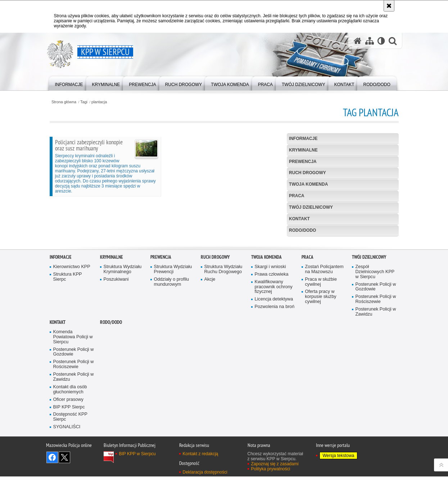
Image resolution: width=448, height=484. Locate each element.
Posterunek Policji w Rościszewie (376, 385)
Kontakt (299, 219)
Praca (297, 196)
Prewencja (303, 162)
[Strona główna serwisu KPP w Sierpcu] (358, 41)
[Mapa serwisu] (370, 41)
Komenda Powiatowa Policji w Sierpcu (73, 422)
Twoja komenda (308, 184)
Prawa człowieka (272, 360)
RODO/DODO (302, 230)
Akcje (210, 365)
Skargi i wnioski (270, 352)
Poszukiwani (116, 365)
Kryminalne (303, 150)
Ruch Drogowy (307, 173)
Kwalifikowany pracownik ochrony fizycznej (274, 372)
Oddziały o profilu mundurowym (172, 367)
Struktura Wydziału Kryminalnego (123, 355)
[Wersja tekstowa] (381, 41)
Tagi (84, 102)
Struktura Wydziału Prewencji (173, 355)
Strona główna (64, 102)
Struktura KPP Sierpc (68, 362)
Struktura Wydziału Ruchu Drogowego (223, 355)
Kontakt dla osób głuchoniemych (70, 475)
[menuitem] (69, 83)
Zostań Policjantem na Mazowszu (324, 355)
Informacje (303, 139)
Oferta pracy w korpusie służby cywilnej (321, 382)
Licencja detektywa (274, 385)
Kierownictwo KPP (72, 352)
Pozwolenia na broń (275, 392)
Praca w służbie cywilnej (321, 367)
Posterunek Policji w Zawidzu (376, 397)
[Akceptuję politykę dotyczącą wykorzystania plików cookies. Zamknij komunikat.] (389, 6)
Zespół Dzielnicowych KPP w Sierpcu (375, 357)
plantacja (99, 102)
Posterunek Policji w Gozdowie (376, 372)
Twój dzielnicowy (311, 207)
